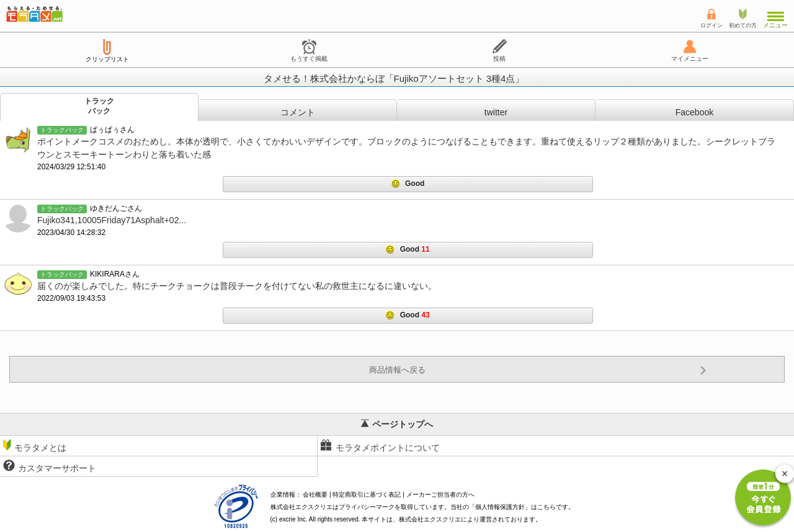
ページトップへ (397, 424)
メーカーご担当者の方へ (440, 494)
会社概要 (315, 494)
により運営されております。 (470, 519)
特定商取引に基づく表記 (367, 494)
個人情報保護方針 (500, 507)
